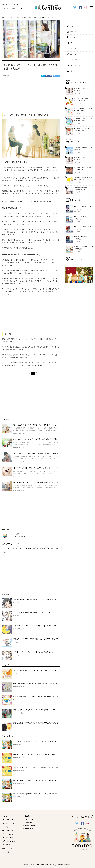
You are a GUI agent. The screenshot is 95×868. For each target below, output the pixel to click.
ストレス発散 (32, 549)
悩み (5, 553)
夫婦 (45, 549)
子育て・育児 (10, 17)
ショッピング (13, 549)
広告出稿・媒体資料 (30, 825)
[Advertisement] (16, 572)
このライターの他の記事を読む (19, 537)
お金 (5, 549)
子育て (18, 17)
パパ (39, 549)
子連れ (51, 549)
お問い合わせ (28, 822)
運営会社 (27, 816)
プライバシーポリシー (31, 819)
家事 (57, 549)
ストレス (22, 549)
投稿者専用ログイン (30, 828)
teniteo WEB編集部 (14, 534)
